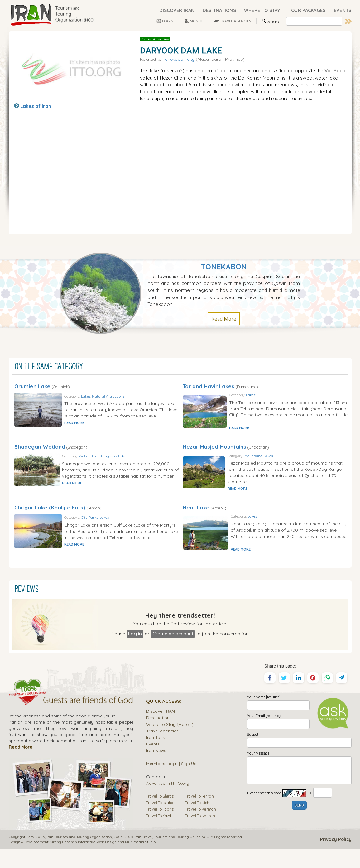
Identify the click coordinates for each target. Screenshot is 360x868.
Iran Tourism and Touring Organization (79, 856)
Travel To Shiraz (160, 815)
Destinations (159, 737)
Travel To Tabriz (160, 828)
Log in (135, 653)
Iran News (156, 769)
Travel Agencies (162, 750)
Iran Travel (143, 856)
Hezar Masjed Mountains (214, 453)
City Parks (108, 532)
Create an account (173, 653)
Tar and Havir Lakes (209, 386)
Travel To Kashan (200, 835)
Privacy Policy (336, 858)
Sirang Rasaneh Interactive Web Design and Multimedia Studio (103, 861)
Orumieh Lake (32, 386)
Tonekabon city (179, 59)
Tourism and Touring (171, 856)
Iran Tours (156, 756)
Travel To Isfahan (161, 822)
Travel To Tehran (199, 815)
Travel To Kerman (201, 828)
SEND (299, 825)
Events (153, 763)
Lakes (104, 398)
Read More (224, 319)
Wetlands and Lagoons (118, 465)
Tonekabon (224, 267)
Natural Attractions (126, 398)
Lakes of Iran (36, 106)
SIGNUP (197, 21)
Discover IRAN (161, 730)
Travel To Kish (197, 822)
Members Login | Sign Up (171, 782)
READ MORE (92, 431)
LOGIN (168, 21)
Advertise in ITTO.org (168, 802)
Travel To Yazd (159, 835)
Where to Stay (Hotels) (170, 743)
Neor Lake (196, 520)
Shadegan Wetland (40, 453)
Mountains (276, 465)
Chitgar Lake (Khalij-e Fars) (50, 520)
